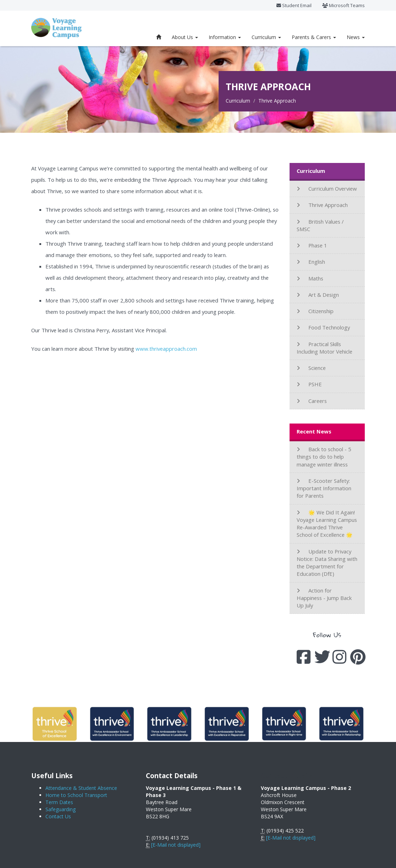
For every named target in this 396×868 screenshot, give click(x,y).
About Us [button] (185, 37)
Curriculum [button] (266, 37)
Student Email (294, 5)
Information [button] (225, 37)
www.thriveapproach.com (166, 349)
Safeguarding (60, 809)
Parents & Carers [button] (314, 37)
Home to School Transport (76, 795)
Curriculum (238, 101)
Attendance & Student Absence (81, 788)
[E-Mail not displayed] (176, 845)
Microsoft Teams (343, 5)
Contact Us (58, 816)
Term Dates (59, 802)
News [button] (356, 37)
